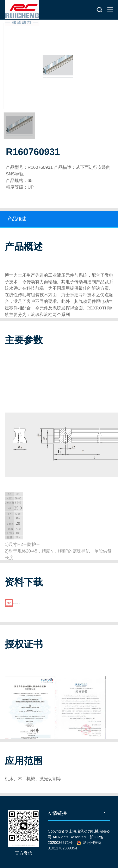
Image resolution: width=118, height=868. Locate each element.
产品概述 (17, 219)
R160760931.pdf (17, 608)
